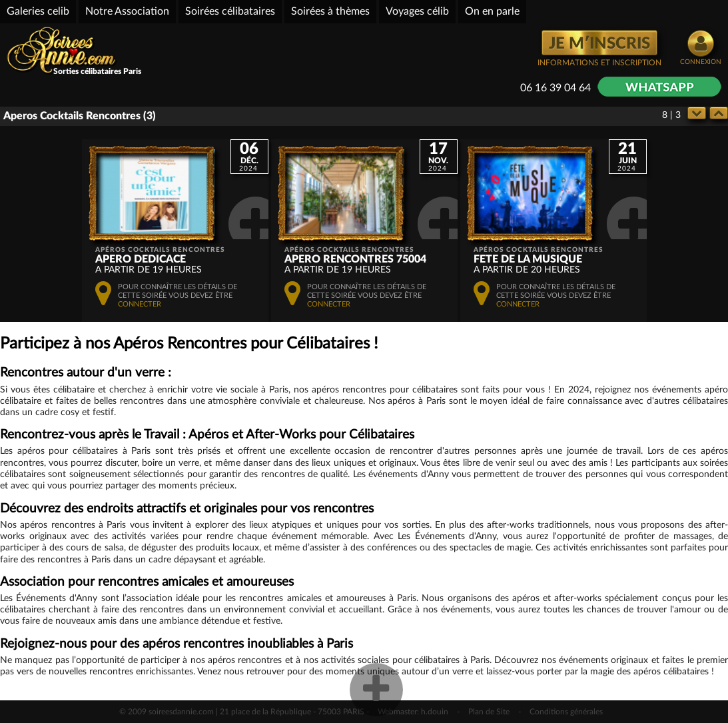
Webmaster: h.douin (413, 712)
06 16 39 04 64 (555, 88)
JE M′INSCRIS (599, 44)
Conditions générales (566, 712)
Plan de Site (489, 712)
